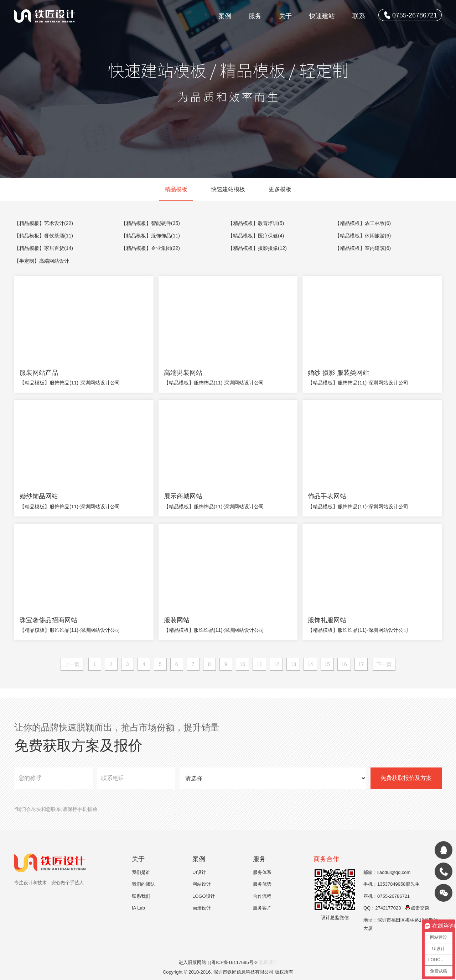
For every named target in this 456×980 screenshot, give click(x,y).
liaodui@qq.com (394, 872)
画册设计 (202, 908)
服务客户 (262, 908)
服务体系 (262, 872)
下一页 (384, 664)
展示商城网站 (183, 496)
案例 (225, 16)
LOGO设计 (204, 896)
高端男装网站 (183, 373)
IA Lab (138, 908)
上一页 (72, 664)
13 (293, 664)
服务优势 (262, 884)
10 (243, 664)
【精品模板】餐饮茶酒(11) (44, 236)
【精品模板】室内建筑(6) (363, 248)
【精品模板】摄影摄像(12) (257, 248)
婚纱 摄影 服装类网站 (338, 373)
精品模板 (176, 189)
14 (310, 664)
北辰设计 (268, 962)
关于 (285, 16)
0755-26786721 (411, 15)
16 (344, 664)
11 (259, 664)
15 (327, 664)
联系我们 (141, 896)
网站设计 (202, 884)
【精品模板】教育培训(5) (256, 223)
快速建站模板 (228, 189)
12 (276, 664)
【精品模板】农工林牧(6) (363, 223)
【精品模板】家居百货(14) (44, 248)
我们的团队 (143, 884)
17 (361, 664)
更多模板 (280, 189)
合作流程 (262, 896)
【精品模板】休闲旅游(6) (363, 236)
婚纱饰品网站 (39, 496)
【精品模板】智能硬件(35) (151, 223)
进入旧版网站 (192, 962)
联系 (359, 16)
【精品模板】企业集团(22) (151, 248)
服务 (255, 16)
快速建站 (322, 16)
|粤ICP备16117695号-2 (235, 962)
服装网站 (177, 620)
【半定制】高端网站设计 (42, 261)
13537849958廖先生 (398, 884)
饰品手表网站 (327, 496)
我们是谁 (141, 872)
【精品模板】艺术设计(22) (44, 223)
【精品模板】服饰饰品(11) (151, 236)
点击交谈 (417, 908)
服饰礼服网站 (327, 620)
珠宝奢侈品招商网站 (48, 620)
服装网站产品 (39, 373)
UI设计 (199, 872)
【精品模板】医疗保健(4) (256, 236)
